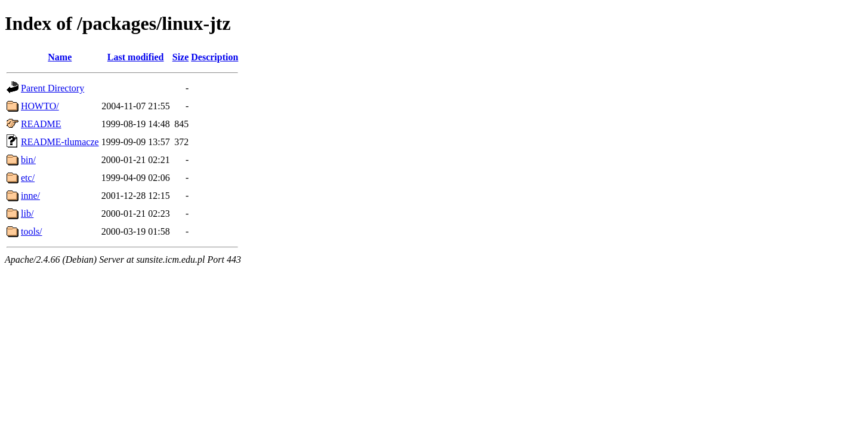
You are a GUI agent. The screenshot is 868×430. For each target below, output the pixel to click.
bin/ (28, 160)
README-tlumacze (60, 142)
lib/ (27, 214)
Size (181, 57)
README (41, 124)
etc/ (28, 178)
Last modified (136, 57)
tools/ (32, 231)
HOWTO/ (40, 106)
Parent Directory (52, 88)
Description (214, 57)
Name (60, 57)
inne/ (30, 196)
